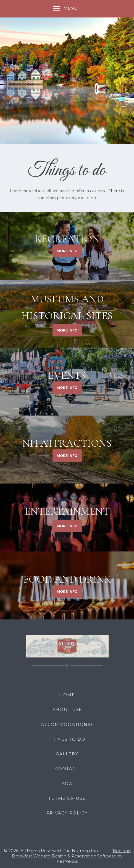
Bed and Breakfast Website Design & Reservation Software (71, 853)
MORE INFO (67, 251)
